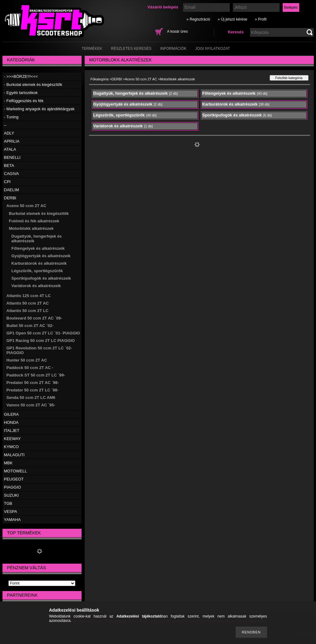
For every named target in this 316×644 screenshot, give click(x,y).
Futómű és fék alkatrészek (34, 221)
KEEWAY (12, 439)
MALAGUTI (14, 455)
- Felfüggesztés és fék (24, 101)
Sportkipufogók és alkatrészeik (41, 278)
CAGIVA (12, 174)
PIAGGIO (13, 487)
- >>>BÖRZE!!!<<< (21, 76)
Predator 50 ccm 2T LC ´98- (33, 390)
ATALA (10, 149)
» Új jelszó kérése (232, 19)
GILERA (12, 414)
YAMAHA (12, 520)
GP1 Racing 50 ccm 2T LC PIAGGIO (41, 341)
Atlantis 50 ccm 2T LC (28, 311)
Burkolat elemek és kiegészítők (39, 213)
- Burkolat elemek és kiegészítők (33, 85)
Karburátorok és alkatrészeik (39, 263)
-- (5, 125)
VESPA (11, 511)
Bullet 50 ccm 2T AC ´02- (30, 326)
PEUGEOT (14, 479)
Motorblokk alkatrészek (31, 228)
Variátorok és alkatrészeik (36, 286)
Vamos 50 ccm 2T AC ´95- (31, 405)
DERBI (10, 198)
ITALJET (12, 431)
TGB (8, 503)
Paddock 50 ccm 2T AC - (30, 368)
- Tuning (11, 117)
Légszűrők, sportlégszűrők (37, 271)
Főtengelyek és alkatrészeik (38, 248)
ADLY (9, 133)
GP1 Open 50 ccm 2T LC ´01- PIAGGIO (43, 333)
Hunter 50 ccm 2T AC (27, 360)
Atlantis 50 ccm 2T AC (28, 303)
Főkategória (100, 79)
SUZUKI (12, 495)
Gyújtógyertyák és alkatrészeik (41, 256)
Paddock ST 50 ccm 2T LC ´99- (36, 375)
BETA (9, 166)
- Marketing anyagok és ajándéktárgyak (39, 109)
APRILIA (12, 141)
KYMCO (12, 447)
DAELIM (12, 190)
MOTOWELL (16, 471)
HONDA (11, 422)
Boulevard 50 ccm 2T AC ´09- (34, 318)
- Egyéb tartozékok (21, 93)
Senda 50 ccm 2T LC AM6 (31, 398)
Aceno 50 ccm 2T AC (26, 206)
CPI (7, 182)
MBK (8, 463)
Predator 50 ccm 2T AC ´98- (33, 383)
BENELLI (12, 157)
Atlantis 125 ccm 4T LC (29, 296)
